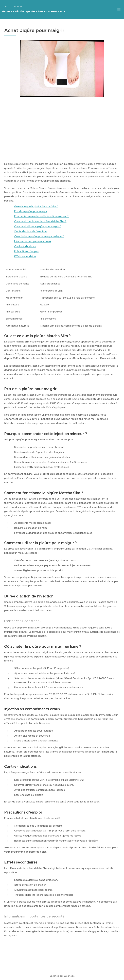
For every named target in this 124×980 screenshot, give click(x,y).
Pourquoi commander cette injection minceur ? (41, 216)
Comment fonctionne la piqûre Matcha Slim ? (40, 221)
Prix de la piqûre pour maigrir (31, 211)
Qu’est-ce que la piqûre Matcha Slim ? (36, 206)
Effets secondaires (25, 256)
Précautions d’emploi (26, 251)
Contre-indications (25, 246)
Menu (119, 10)
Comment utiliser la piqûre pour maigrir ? (38, 226)
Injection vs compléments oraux (33, 241)
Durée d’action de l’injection (30, 231)
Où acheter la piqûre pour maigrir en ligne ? (39, 236)
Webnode (69, 976)
